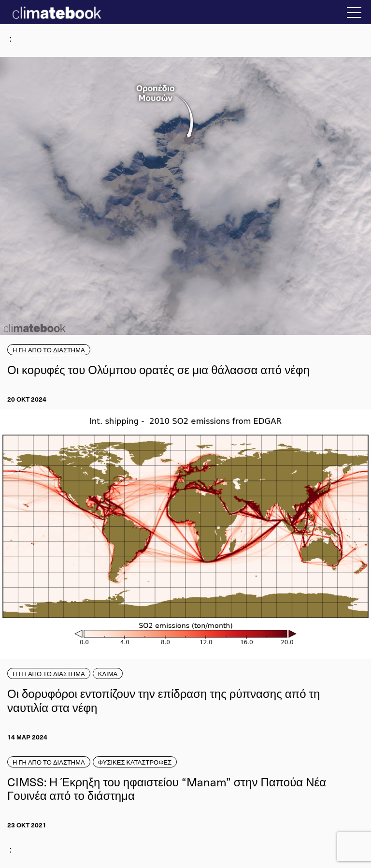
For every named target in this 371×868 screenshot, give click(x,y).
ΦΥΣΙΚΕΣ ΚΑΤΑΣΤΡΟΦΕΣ (135, 762)
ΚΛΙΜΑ (108, 673)
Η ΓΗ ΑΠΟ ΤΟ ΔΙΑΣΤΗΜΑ (49, 350)
